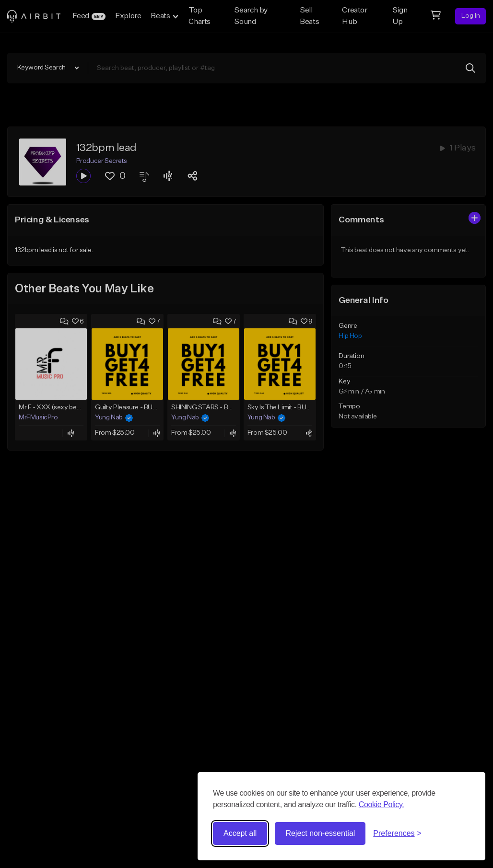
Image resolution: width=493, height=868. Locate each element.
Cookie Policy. (381, 804)
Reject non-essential (320, 833)
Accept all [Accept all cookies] (240, 833)
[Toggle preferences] (397, 833)
